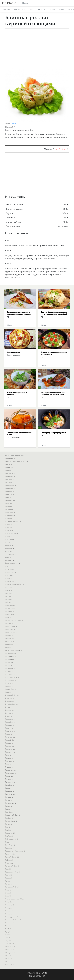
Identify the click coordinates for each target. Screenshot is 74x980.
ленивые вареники (14, 650)
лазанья (10, 641)
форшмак (10, 914)
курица (10, 638)
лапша (9, 644)
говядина (11, 515)
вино (8, 497)
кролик (9, 635)
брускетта (11, 473)
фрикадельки (12, 917)
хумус (9, 932)
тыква (9, 884)
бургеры (10, 482)
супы (61, 9)
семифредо (11, 803)
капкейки (10, 569)
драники (10, 548)
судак (9, 842)
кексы (9, 590)
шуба (9, 956)
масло (9, 662)
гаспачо (9, 509)
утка (8, 896)
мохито (9, 683)
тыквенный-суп (13, 887)
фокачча (10, 905)
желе (9, 551)
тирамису (10, 863)
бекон (9, 464)
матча (9, 665)
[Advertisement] (37, 48)
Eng (35, 976)
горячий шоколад (13, 521)
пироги (10, 746)
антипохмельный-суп (15, 455)
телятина (10, 854)
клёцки (9, 602)
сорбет (9, 830)
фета (9, 902)
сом (8, 827)
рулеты (9, 779)
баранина (11, 458)
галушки (10, 506)
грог (8, 542)
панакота (10, 719)
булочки (10, 479)
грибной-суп (12, 533)
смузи (9, 824)
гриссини (10, 539)
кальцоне (10, 566)
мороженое (11, 680)
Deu (39, 976)
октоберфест (12, 704)
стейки (9, 836)
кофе (8, 617)
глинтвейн (10, 512)
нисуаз (9, 686)
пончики (10, 761)
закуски (41, 9)
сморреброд (11, 821)
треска (9, 878)
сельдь (9, 797)
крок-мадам (11, 632)
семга (9, 800)
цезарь (9, 935)
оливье (10, 713)
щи (8, 962)
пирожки (10, 749)
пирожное (11, 752)
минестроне (11, 674)
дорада (9, 545)
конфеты (10, 611)
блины (9, 467)
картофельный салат (15, 584)
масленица (11, 659)
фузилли (10, 923)
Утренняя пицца (14, 352)
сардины (10, 791)
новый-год (11, 689)
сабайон (10, 785)
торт (8, 869)
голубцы (10, 518)
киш (8, 596)
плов (8, 755)
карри (9, 578)
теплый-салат (12, 857)
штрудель (11, 953)
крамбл (9, 623)
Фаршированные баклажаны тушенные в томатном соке (53, 394)
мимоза (9, 671)
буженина (10, 476)
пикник (9, 743)
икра (9, 557)
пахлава (10, 725)
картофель (11, 581)
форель (9, 911)
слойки (9, 818)
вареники (11, 488)
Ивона (13, 123)
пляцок (9, 758)
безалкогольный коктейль (17, 461)
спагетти (10, 833)
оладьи (10, 710)
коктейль (10, 605)
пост (8, 764)
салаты (52, 9)
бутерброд (11, 485)
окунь (9, 707)
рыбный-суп (12, 782)
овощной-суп (12, 695)
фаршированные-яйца (16, 899)
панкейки (10, 722)
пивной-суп (11, 740)
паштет (9, 728)
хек (8, 926)
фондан (9, 908)
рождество (11, 773)
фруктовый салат (13, 920)
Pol (43, 976)
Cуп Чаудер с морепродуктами (54, 433)
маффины (10, 668)
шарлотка (10, 947)
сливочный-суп (13, 815)
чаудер (9, 941)
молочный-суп (12, 677)
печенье (10, 737)
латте (8, 647)
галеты (9, 503)
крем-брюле (11, 626)
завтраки (6, 9)
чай (8, 938)
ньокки (9, 692)
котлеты (10, 614)
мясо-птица (20, 9)
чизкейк (10, 944)
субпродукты (12, 839)
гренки (9, 530)
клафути (10, 599)
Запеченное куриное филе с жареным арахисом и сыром (19, 313)
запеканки (11, 554)
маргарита (11, 656)
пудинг (10, 767)
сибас (9, 806)
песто (9, 734)
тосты (9, 875)
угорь (8, 893)
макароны (11, 653)
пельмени (10, 731)
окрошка (10, 701)
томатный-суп (12, 866)
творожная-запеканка (15, 851)
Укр (31, 976)
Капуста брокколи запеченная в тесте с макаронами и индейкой (54, 313)
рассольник (11, 770)
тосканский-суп (13, 872)
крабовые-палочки (14, 620)
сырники (10, 848)
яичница (10, 965)
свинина (10, 794)
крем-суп (10, 629)
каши (9, 587)
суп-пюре (11, 845)
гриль (9, 536)
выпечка (10, 500)
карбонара (11, 572)
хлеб (9, 929)
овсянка (10, 698)
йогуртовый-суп (13, 563)
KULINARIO (9, 3)
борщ (8, 470)
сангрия (10, 788)
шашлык (10, 950)
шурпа (9, 959)
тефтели (9, 860)
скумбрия (10, 812)
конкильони (11, 608)
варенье (10, 491)
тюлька (9, 890)
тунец (9, 881)
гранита (9, 524)
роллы (9, 776)
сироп (9, 809)
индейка (10, 560)
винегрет (10, 494)
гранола (10, 527)
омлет (9, 716)
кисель (9, 593)
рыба (31, 9)
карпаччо (10, 575)
